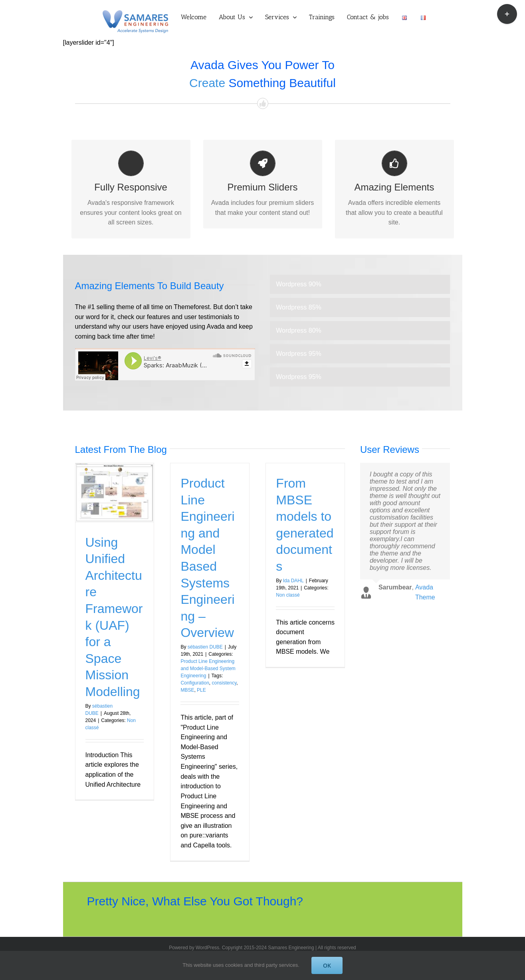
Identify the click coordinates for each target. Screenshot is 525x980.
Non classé (288, 595)
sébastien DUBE (205, 647)
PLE (201, 690)
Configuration (195, 683)
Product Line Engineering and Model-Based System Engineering (208, 669)
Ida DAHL (293, 581)
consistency (224, 683)
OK (327, 965)
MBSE (187, 690)
